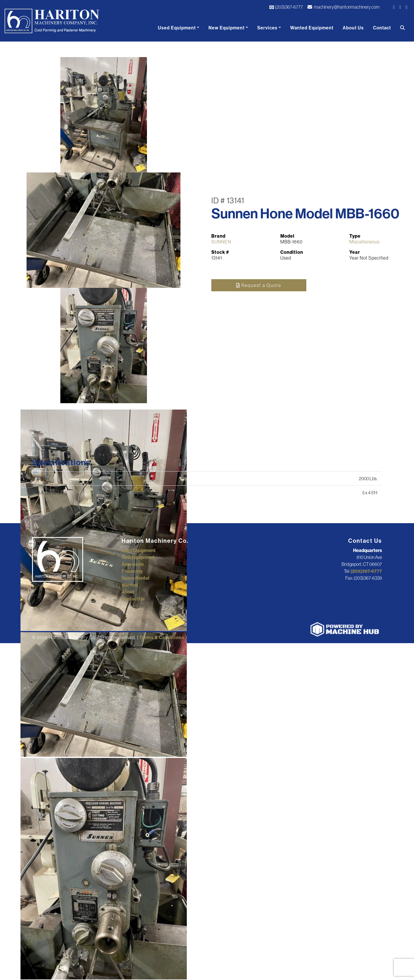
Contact (382, 28)
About (128, 592)
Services (267, 28)
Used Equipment (177, 28)
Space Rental (135, 578)
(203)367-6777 (286, 7)
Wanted (130, 585)
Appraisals (133, 564)
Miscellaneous (364, 242)
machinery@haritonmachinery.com (344, 7)
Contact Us (133, 599)
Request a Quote (259, 285)
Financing (132, 571)
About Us (353, 28)
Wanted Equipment (312, 28)
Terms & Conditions (162, 637)
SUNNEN (221, 242)
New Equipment (226, 28)
